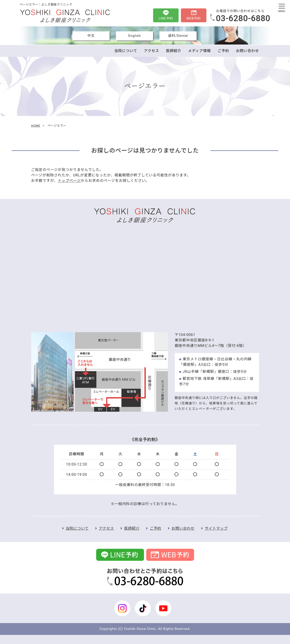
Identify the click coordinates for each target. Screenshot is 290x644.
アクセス (151, 51)
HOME (36, 126)
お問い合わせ (248, 51)
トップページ (69, 181)
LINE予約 (166, 19)
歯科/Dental (178, 36)
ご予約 (223, 51)
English (135, 36)
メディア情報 (200, 51)
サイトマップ (216, 528)
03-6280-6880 (243, 18)
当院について (126, 51)
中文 (91, 36)
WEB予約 (194, 19)
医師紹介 (173, 51)
